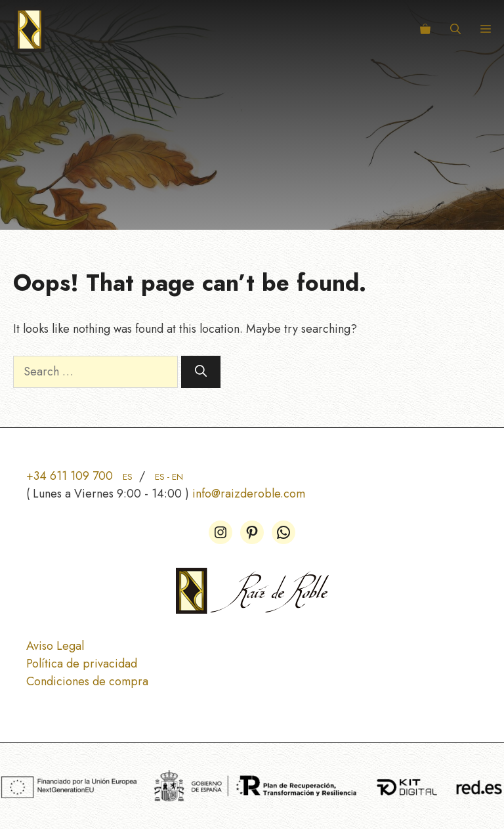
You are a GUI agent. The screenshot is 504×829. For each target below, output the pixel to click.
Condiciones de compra (87, 681)
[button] (455, 30)
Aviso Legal (55, 646)
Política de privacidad (82, 664)
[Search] (201, 372)
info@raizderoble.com (249, 494)
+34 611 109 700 (79, 476)
